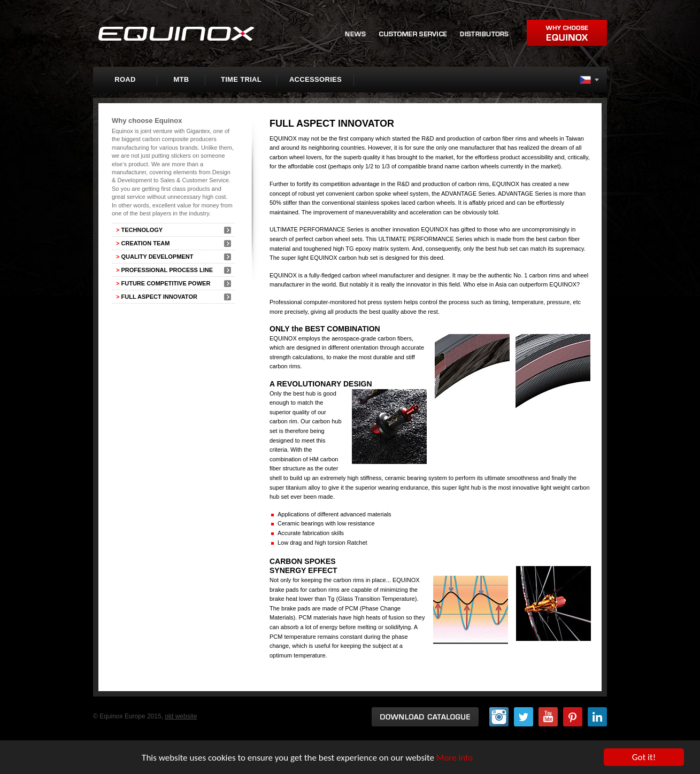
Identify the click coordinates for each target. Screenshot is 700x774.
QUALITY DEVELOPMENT (155, 257)
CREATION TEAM (143, 243)
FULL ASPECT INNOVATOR (157, 297)
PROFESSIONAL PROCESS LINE (164, 270)
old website (181, 716)
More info (455, 758)
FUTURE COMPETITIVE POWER (163, 283)
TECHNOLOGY (139, 230)
